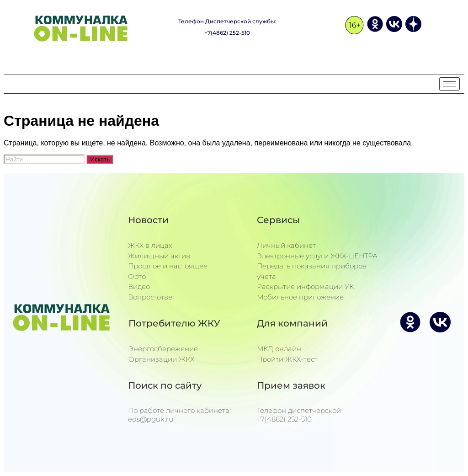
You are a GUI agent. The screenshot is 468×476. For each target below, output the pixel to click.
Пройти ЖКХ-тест (287, 359)
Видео (139, 286)
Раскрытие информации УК (305, 286)
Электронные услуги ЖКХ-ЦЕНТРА (317, 256)
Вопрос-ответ (152, 297)
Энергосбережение (163, 349)
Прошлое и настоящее (168, 266)
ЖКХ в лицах (150, 245)
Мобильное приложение (300, 297)
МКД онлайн (279, 349)
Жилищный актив (159, 256)
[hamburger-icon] (449, 84)
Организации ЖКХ (161, 359)
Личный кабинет (286, 245)
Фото (137, 276)
